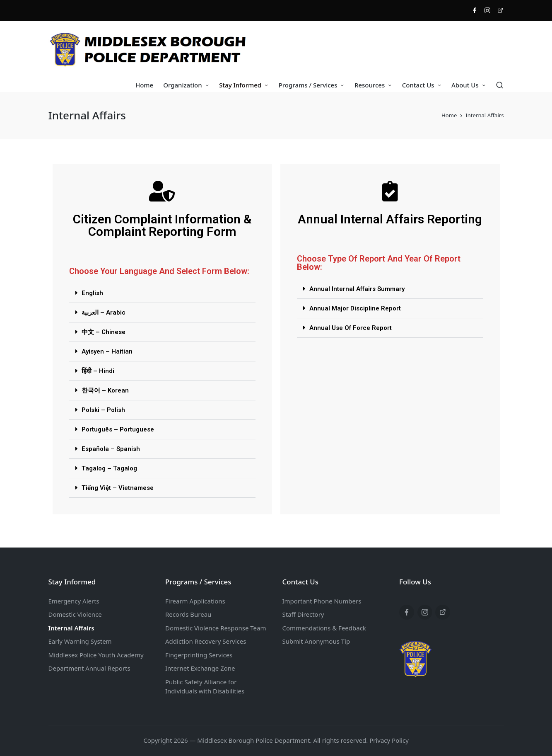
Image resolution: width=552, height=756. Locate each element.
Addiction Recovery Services (206, 641)
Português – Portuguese (118, 429)
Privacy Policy (389, 740)
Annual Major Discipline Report (355, 308)
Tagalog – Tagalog (109, 468)
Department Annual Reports (89, 668)
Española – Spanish (111, 449)
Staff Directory (303, 614)
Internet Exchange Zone (200, 668)
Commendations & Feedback (324, 628)
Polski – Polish (103, 410)
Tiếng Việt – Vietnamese (118, 488)
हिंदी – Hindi (98, 371)
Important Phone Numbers (322, 601)
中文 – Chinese (104, 332)
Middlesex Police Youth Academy (96, 655)
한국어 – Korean (105, 390)
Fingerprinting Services (199, 655)
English (92, 293)
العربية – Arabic (104, 313)
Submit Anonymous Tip (316, 641)
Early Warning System (80, 641)
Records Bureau (188, 614)
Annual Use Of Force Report (351, 328)
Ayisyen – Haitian (107, 351)
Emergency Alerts (74, 601)
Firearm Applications (195, 601)
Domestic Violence (75, 614)
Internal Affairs (71, 628)
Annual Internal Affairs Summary (357, 289)
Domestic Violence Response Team (216, 628)
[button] (162, 293)
